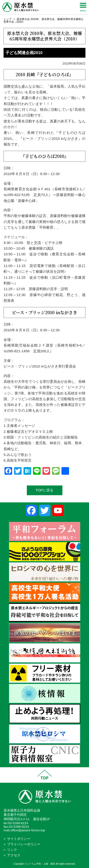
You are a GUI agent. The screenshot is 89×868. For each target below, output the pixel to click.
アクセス (14, 855)
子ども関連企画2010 (24, 53)
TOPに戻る (45, 490)
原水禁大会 (48, 19)
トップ (7, 19)
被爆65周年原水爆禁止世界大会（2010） (46, 36)
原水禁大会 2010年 (28, 19)
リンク (12, 850)
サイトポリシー (19, 839)
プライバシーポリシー (24, 844)
